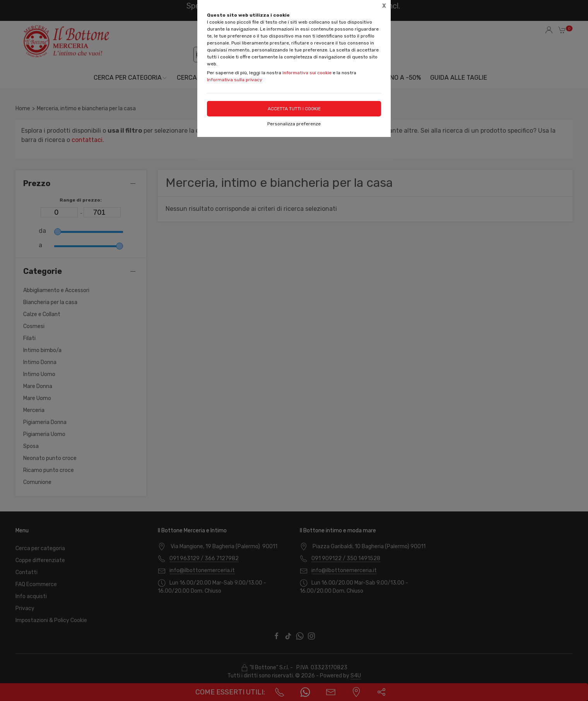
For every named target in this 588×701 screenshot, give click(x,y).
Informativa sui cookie (307, 73)
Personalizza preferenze (294, 124)
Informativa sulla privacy (235, 80)
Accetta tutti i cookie (294, 109)
